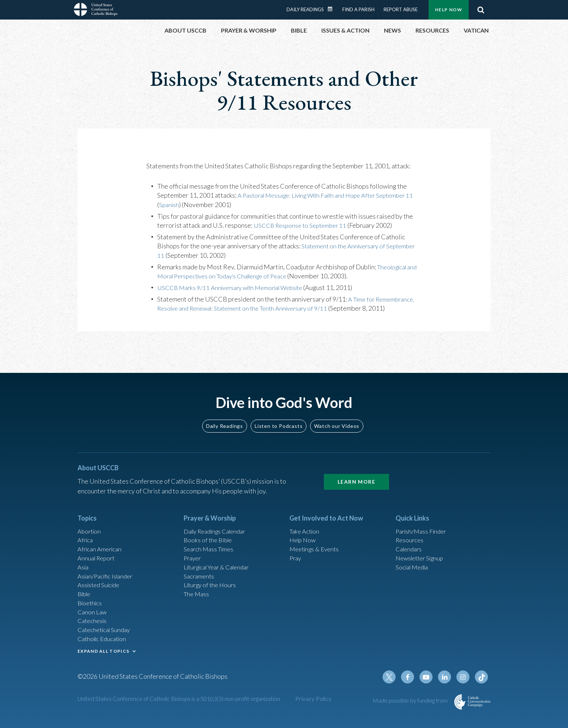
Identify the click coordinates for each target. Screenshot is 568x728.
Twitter (395, 678)
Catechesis (93, 617)
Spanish (178, 205)
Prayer (193, 548)
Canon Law (93, 607)
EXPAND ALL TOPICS (103, 649)
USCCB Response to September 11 (303, 225)
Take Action (306, 519)
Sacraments (200, 568)
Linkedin (447, 678)
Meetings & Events (316, 539)
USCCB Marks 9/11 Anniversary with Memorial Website (236, 287)
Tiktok (482, 678)
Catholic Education (104, 636)
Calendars (410, 539)
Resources (410, 529)
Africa (86, 529)
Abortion (90, 519)
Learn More (356, 469)
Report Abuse (401, 9)
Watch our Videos (337, 413)
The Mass (197, 588)
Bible (85, 588)
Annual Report (98, 548)
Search (481, 10)
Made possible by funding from (411, 701)
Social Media (414, 558)
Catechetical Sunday (106, 627)
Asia (84, 558)
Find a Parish (358, 9)
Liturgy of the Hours (212, 578)
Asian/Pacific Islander (108, 568)
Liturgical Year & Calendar (221, 558)
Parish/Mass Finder (423, 519)
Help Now (449, 10)
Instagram (464, 678)
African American (101, 539)
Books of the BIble (209, 529)
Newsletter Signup (422, 548)
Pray (296, 548)
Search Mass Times (210, 539)
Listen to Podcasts (279, 413)
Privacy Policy (314, 699)
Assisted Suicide (101, 578)
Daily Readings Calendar (333, 9)
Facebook (412, 678)
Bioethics (91, 597)
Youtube (430, 678)
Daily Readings (305, 9)
